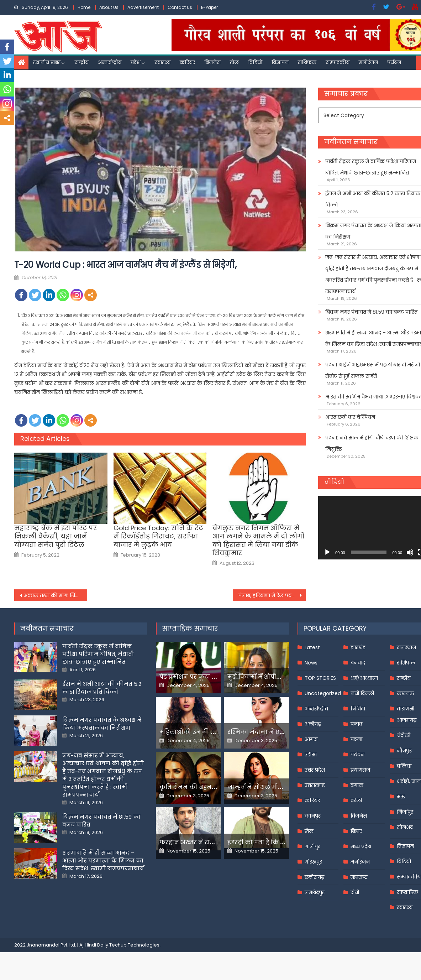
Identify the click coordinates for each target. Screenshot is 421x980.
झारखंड (358, 647)
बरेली (356, 801)
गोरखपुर (313, 862)
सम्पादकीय (338, 62)
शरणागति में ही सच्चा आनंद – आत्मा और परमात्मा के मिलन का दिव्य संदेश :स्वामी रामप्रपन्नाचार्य (103, 861)
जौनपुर (404, 751)
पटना (356, 739)
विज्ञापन (280, 62)
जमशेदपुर (315, 892)
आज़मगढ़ (407, 720)
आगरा (311, 739)
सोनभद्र (405, 827)
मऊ (401, 797)
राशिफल (307, 62)
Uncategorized (323, 693)
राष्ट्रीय (82, 62)
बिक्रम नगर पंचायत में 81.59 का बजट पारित (371, 312)
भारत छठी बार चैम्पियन (350, 417)
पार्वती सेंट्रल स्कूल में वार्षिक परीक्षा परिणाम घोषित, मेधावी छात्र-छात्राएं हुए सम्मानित (98, 654)
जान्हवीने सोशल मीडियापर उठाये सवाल (279, 787)
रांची (355, 892)
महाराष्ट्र (359, 877)
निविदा (358, 709)
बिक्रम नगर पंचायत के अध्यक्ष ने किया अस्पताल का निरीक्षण (102, 724)
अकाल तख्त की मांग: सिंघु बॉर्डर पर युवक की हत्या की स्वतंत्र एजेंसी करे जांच (55, 595)
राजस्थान (406, 647)
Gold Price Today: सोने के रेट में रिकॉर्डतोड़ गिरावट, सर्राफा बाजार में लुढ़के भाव (158, 536)
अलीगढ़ (313, 724)
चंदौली (404, 735)
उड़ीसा (311, 755)
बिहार (356, 831)
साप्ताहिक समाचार (190, 628)
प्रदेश (136, 62)
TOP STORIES (320, 678)
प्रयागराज (360, 770)
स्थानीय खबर (47, 62)
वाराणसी (406, 709)
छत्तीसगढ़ (314, 877)
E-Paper (209, 7)
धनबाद (358, 663)
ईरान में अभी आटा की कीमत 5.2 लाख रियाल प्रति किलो (102, 688)
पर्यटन (394, 62)
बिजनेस (212, 62)
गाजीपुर (312, 846)
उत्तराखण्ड (315, 785)
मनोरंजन (368, 62)
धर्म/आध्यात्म (364, 678)
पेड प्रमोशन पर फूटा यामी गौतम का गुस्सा (214, 677)
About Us (109, 7)
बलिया (404, 766)
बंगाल (357, 785)
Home (84, 7)
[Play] (327, 552)
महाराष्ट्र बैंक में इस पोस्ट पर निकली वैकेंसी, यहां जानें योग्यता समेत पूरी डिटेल (56, 536)
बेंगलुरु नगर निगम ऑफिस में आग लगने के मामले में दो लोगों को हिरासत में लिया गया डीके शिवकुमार (258, 541)
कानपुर (313, 816)
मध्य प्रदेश (361, 846)
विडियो (255, 62)
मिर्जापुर (405, 812)
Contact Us (180, 7)
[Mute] (410, 552)
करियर (187, 62)
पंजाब (356, 724)
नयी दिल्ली (362, 693)
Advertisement (143, 7)
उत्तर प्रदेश (315, 770)
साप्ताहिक (407, 892)
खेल (234, 62)
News (311, 663)
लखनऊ (406, 693)
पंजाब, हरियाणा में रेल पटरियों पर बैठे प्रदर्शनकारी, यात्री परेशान (272, 595)
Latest (312, 647)
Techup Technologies (134, 945)
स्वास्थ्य (163, 62)
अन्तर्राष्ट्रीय (110, 62)
